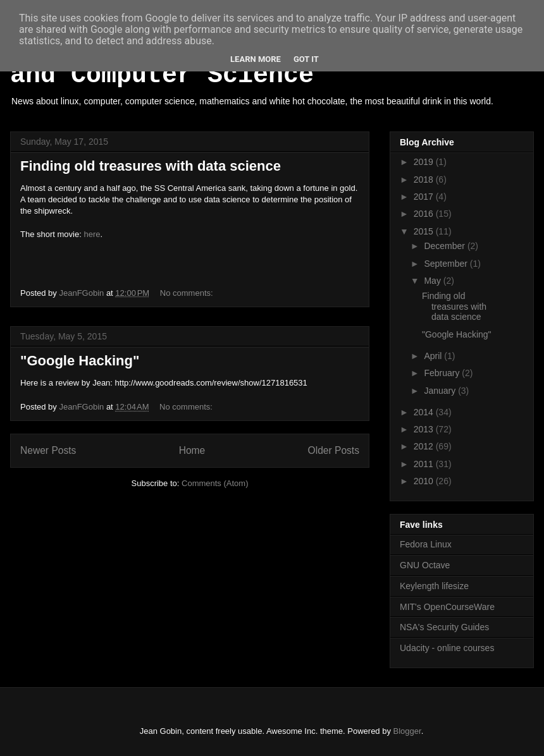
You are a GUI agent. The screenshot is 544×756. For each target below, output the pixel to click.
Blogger (407, 731)
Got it (306, 59)
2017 (425, 197)
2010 (425, 481)
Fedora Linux (426, 544)
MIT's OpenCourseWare (447, 607)
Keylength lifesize (434, 586)
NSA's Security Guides (444, 627)
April (434, 356)
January (441, 391)
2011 (425, 464)
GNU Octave (425, 565)
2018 (425, 180)
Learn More (256, 59)
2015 (425, 231)
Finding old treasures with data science (151, 166)
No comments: (188, 293)
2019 (425, 162)
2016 (425, 214)
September (447, 264)
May (433, 281)
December (445, 246)
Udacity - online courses (447, 648)
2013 (425, 429)
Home (192, 450)
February (443, 373)
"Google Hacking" (80, 361)
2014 (425, 412)
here (92, 234)
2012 (425, 446)
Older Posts (334, 450)
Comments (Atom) (215, 483)
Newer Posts (48, 450)
